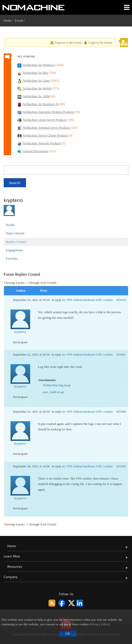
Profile (10, 225)
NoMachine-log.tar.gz (57, 385)
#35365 (121, 466)
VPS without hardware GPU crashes (90, 300)
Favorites (12, 258)
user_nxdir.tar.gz (54, 392)
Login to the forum (100, 43)
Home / (9, 20)
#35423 (121, 300)
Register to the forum (68, 43)
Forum (19, 20)
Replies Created (16, 242)
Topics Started (15, 233)
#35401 (121, 354)
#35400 (121, 412)
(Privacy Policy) (100, 624)
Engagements (14, 250)
